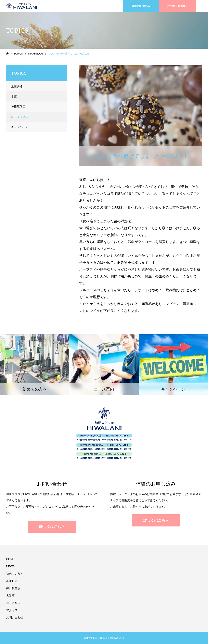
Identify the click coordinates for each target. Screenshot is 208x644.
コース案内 (13, 603)
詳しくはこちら (52, 527)
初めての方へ (15, 574)
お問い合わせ (15, 617)
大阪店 (10, 596)
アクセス (12, 610)
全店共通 (17, 86)
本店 (14, 96)
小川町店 (12, 581)
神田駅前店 (18, 107)
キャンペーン (20, 127)
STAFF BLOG (93, 68)
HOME (10, 559)
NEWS (10, 566)
